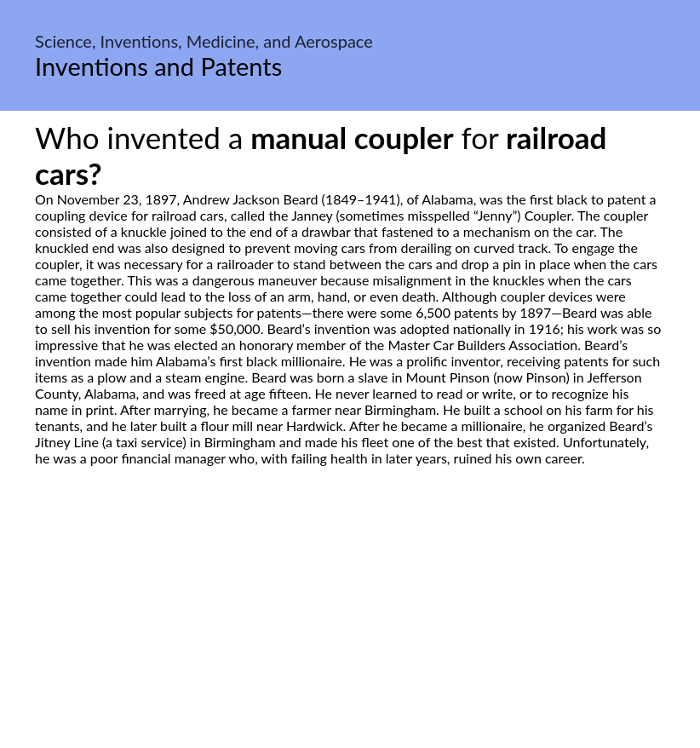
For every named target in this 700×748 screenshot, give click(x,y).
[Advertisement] (350, 626)
